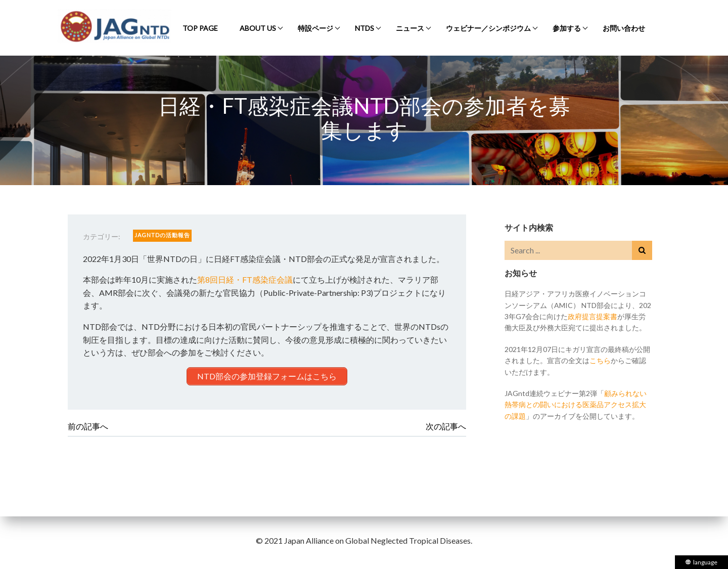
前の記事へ (88, 426)
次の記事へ (446, 426)
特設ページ (315, 28)
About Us (258, 28)
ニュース (410, 28)
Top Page (200, 28)
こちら (600, 360)
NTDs (365, 28)
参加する (567, 28)
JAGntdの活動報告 (162, 235)
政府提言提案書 (593, 316)
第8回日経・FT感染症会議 (245, 279)
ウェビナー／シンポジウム (488, 28)
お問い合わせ (624, 28)
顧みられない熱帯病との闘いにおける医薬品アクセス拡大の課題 (576, 405)
